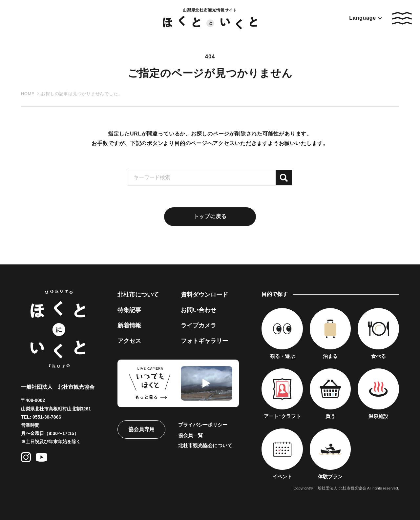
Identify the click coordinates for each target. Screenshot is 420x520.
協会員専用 (141, 429)
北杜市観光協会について (205, 445)
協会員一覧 (190, 435)
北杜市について (138, 295)
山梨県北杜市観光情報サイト (210, 18)
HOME (28, 94)
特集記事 (129, 310)
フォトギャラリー (204, 341)
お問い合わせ (199, 310)
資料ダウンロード (204, 295)
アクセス (129, 341)
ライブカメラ (199, 325)
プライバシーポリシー (203, 425)
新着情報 (129, 325)
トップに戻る (210, 216)
